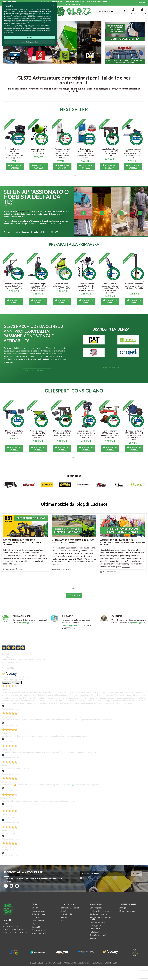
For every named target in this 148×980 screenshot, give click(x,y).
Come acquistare (97, 908)
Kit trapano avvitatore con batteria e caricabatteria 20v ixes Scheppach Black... (109, 153)
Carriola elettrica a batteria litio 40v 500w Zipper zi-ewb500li (38, 434)
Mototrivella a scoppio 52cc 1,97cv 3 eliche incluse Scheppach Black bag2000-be (86, 287)
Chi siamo (36, 908)
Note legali (94, 932)
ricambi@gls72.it (27, 623)
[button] (73, 175)
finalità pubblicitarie (40, 952)
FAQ (33, 924)
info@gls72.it (24, 211)
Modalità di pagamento (99, 911)
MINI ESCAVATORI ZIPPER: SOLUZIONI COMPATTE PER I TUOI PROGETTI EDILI (74, 541)
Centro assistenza (39, 930)
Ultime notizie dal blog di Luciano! (74, 504)
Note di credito (67, 914)
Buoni (63, 921)
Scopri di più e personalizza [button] (30, 974)
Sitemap (93, 938)
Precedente (7, 683)
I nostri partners (38, 911)
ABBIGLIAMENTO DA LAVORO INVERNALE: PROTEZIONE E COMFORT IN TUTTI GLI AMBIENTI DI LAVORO (123, 542)
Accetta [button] (30, 969)
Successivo (17, 683)
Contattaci (36, 917)
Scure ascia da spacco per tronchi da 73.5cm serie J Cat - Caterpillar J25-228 (134, 287)
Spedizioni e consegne (99, 914)
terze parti (31, 947)
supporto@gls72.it (70, 625)
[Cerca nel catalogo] (125, 11)
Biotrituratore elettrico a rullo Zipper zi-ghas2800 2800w (62, 286)
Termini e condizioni (98, 935)
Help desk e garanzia (98, 922)
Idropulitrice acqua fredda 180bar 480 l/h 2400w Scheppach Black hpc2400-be (38, 287)
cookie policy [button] (45, 945)
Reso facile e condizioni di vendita (100, 918)
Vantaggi (123, 908)
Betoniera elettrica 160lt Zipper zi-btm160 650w (133, 151)
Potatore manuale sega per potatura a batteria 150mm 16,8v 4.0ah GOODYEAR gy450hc (110, 288)
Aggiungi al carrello (15, 167)
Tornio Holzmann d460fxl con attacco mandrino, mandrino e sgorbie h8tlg (110, 434)
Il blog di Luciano (39, 914)
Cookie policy (95, 929)
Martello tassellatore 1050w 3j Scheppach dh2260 (14, 433)
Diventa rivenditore (127, 911)
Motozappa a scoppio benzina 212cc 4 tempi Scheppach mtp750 (14, 286)
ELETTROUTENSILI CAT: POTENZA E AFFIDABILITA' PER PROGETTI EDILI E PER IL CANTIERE (22, 542)
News (20, 569)
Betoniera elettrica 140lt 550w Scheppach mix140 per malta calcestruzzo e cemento (134, 435)
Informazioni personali (70, 908)
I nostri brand (74, 476)
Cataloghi (36, 927)
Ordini (63, 911)
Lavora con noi (38, 921)
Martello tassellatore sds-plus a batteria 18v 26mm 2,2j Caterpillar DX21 (62, 434)
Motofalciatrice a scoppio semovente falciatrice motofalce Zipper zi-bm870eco (15, 152)
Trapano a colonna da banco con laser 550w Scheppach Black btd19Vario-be (86, 434)
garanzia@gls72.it (139, 623)
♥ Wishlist (141, 3)
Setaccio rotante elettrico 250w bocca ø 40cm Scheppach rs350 (86, 152)
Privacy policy (96, 925)
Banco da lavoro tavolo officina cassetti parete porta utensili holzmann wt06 (62, 153)
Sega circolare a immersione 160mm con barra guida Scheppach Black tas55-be (39, 153)
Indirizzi (64, 917)
